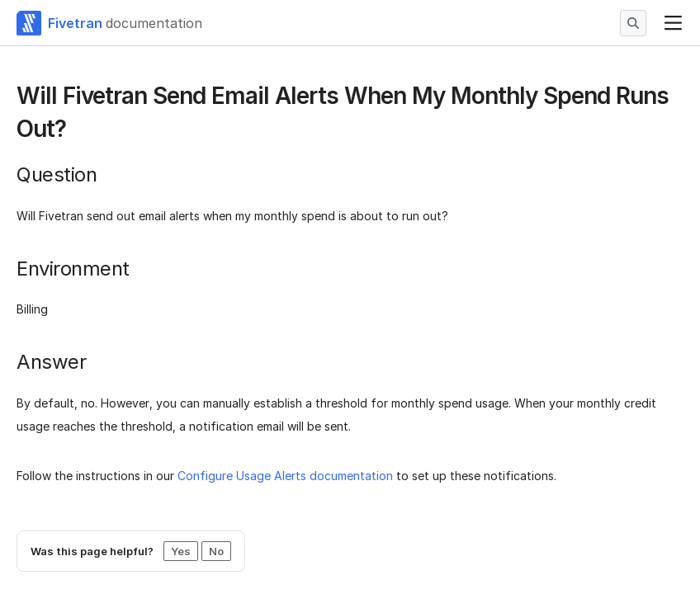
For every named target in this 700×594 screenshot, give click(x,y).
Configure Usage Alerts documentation (285, 476)
